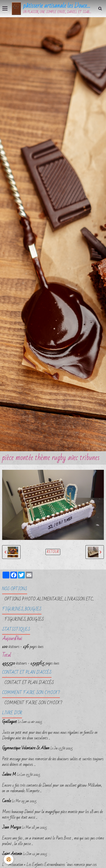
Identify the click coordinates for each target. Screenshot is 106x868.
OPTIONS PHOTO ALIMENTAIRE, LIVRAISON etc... (49, 599)
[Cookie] (9, 859)
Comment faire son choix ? (33, 703)
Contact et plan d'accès (29, 683)
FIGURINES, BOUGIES (24, 619)
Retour (53, 552)
